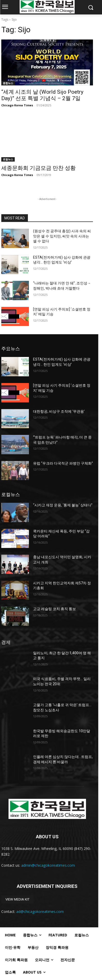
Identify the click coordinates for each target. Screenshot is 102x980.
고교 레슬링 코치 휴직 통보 (54, 609)
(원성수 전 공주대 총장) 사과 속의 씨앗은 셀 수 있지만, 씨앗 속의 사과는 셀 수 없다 (62, 236)
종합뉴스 (8, 83)
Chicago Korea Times (17, 105)
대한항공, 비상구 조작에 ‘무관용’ (59, 411)
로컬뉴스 (8, 159)
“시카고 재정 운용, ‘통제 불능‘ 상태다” (63, 505)
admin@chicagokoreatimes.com (48, 865)
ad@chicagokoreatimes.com (40, 911)
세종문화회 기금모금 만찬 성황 (38, 168)
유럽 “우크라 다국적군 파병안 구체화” (63, 463)
